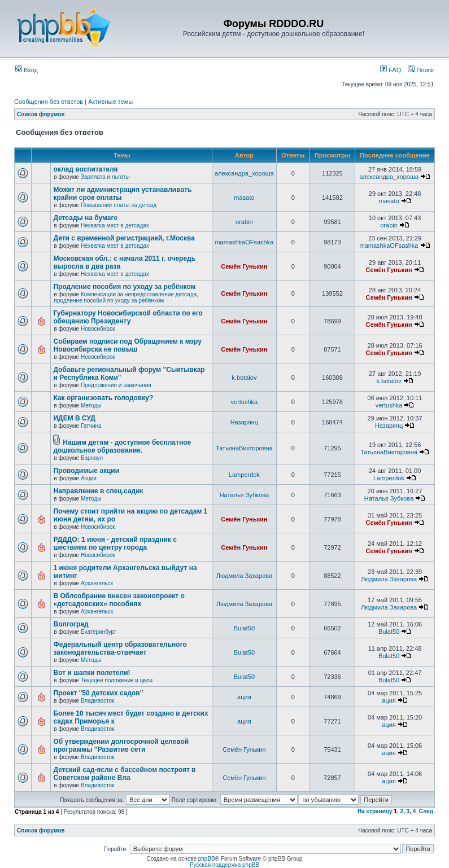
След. (427, 811)
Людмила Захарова (244, 576)
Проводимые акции (86, 471)
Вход (27, 70)
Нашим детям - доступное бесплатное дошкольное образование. (122, 446)
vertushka (245, 402)
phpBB (207, 859)
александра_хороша (244, 173)
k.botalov (244, 378)
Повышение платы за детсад (119, 205)
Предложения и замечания (116, 385)
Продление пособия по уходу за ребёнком (124, 287)
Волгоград (71, 624)
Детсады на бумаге (85, 218)
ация (244, 697)
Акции (89, 478)
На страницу (375, 811)
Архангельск (97, 583)
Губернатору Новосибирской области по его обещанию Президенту (128, 317)
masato (244, 198)
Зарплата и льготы (105, 177)
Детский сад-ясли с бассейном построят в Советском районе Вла (124, 774)
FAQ (391, 70)
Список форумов (41, 114)
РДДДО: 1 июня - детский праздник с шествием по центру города (115, 543)
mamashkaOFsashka (244, 242)
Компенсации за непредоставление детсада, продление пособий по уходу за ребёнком (126, 297)
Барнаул (92, 458)
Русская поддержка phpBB (224, 865)
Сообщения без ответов (49, 102)
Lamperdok (244, 475)
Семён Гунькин (244, 266)
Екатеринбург (99, 632)
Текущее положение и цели (117, 680)
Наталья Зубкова (244, 495)
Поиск (421, 70)
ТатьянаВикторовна (244, 448)
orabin (244, 222)
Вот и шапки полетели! (91, 673)
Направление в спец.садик (98, 491)
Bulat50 (244, 628)
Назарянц (244, 422)
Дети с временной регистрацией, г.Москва (124, 238)
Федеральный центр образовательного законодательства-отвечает (120, 648)
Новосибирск (98, 329)
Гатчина (91, 426)
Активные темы (110, 102)
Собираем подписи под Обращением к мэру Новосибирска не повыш (127, 345)
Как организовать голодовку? (103, 398)
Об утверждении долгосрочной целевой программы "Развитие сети (121, 746)
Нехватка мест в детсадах (115, 225)
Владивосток (98, 701)
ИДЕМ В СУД (74, 418)
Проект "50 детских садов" (98, 693)
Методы (91, 405)
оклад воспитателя (85, 169)
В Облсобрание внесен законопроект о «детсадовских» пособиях (119, 600)
